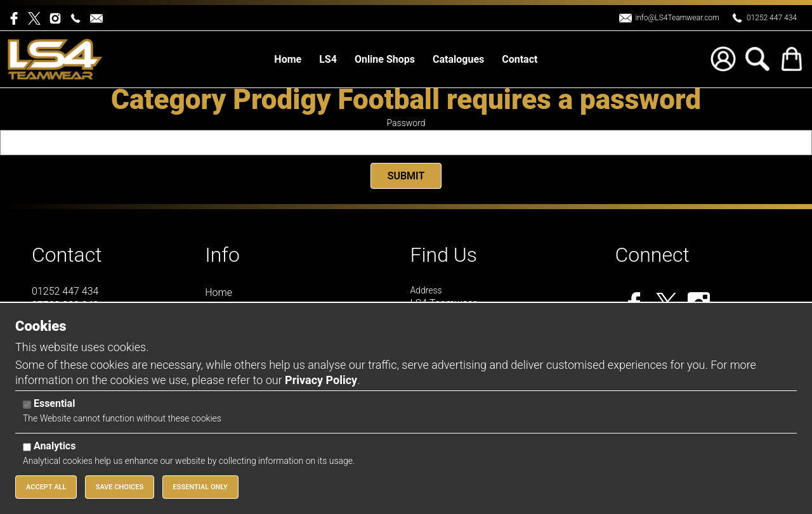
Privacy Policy (321, 380)
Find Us (443, 255)
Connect (652, 255)
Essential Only (200, 487)
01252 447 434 (772, 18)
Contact (67, 255)
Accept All (46, 487)
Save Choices (120, 487)
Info (222, 255)
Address (426, 290)
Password (406, 123)
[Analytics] (27, 447)
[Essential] (27, 405)
